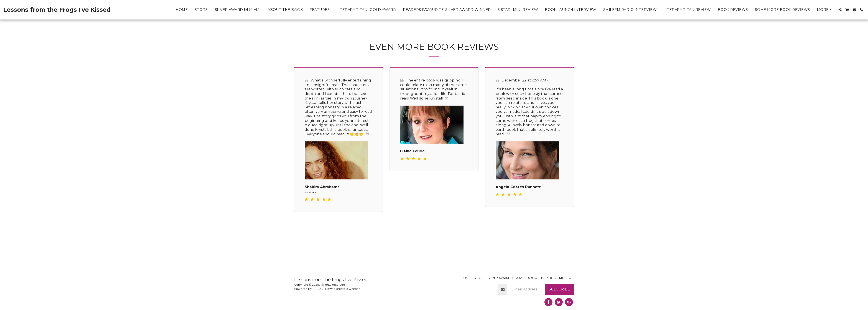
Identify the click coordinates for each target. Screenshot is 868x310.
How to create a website (343, 289)
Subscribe (559, 289)
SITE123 (318, 289)
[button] (840, 10)
